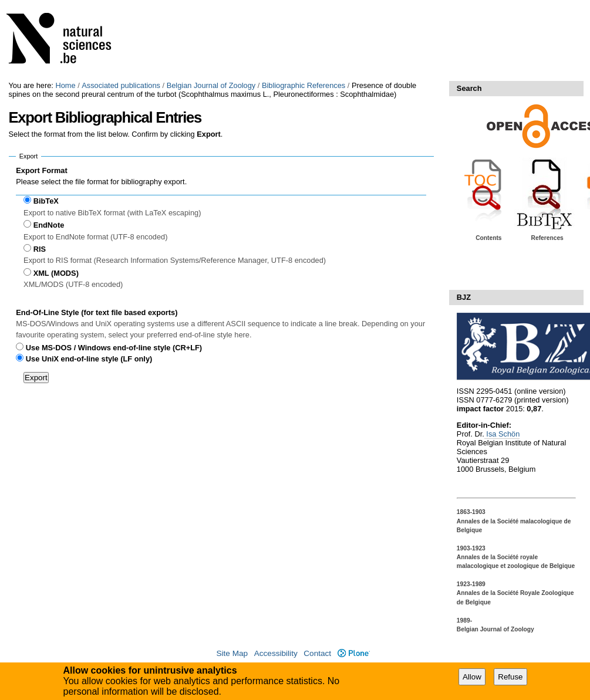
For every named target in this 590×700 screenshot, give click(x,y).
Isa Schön (502, 434)
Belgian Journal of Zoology (211, 85)
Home (65, 85)
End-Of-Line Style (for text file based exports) (97, 312)
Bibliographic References (304, 85)
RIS (40, 249)
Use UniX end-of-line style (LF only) (89, 359)
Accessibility (276, 653)
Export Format (41, 170)
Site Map (232, 653)
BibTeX (46, 201)
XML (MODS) (56, 273)
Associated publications (121, 85)
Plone (354, 653)
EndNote (49, 225)
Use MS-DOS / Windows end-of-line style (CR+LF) (114, 348)
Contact (317, 653)
